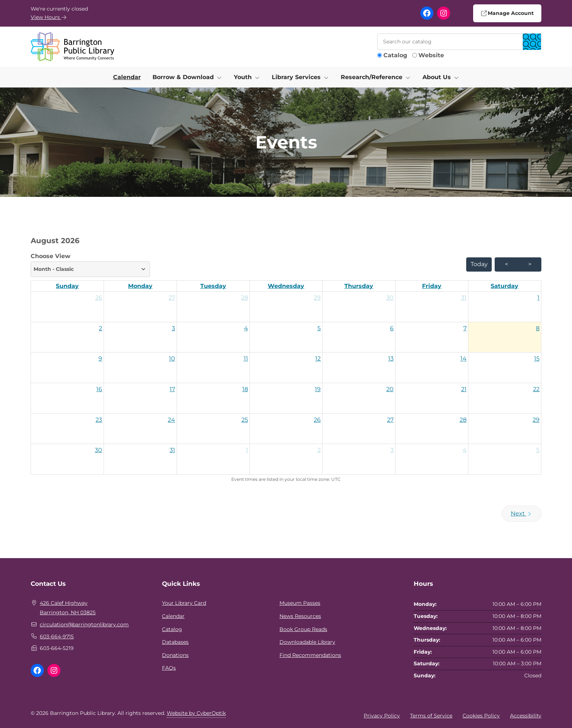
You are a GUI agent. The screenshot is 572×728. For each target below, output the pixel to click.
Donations (175, 655)
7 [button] (465, 328)
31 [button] (464, 298)
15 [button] (537, 359)
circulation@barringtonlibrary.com (84, 624)
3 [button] (173, 328)
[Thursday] (359, 286)
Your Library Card (184, 603)
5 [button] (319, 328)
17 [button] (172, 389)
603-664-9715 (57, 636)
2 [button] (101, 328)
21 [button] (464, 389)
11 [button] (246, 359)
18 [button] (245, 389)
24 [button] (171, 420)
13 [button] (391, 359)
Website (431, 55)
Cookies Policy (481, 716)
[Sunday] (67, 286)
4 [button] (246, 328)
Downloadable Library (307, 642)
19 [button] (318, 389)
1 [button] (538, 298)
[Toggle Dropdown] (221, 77)
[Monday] (140, 286)
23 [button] (99, 420)
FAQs (169, 668)
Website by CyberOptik (196, 713)
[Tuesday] (213, 286)
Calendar (127, 77)
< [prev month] (507, 264)
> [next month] (530, 264)
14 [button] (463, 359)
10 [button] (172, 359)
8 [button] (538, 328)
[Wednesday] (286, 286)
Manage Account (507, 13)
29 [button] (317, 298)
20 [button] (390, 389)
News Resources (300, 616)
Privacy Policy (382, 716)
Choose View (90, 265)
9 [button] (100, 359)
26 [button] (99, 298)
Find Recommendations (310, 655)
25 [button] (245, 420)
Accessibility (526, 716)
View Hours (49, 17)
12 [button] (318, 359)
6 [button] (392, 328)
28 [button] (245, 298)
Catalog (395, 55)
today (479, 264)
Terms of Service (431, 716)
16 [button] (99, 389)
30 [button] (390, 298)
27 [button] (172, 298)
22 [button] (536, 389)
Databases (175, 642)
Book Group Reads (303, 629)
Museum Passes (300, 603)
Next (521, 513)
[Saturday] (505, 286)
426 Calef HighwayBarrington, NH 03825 (68, 608)
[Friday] (432, 286)
